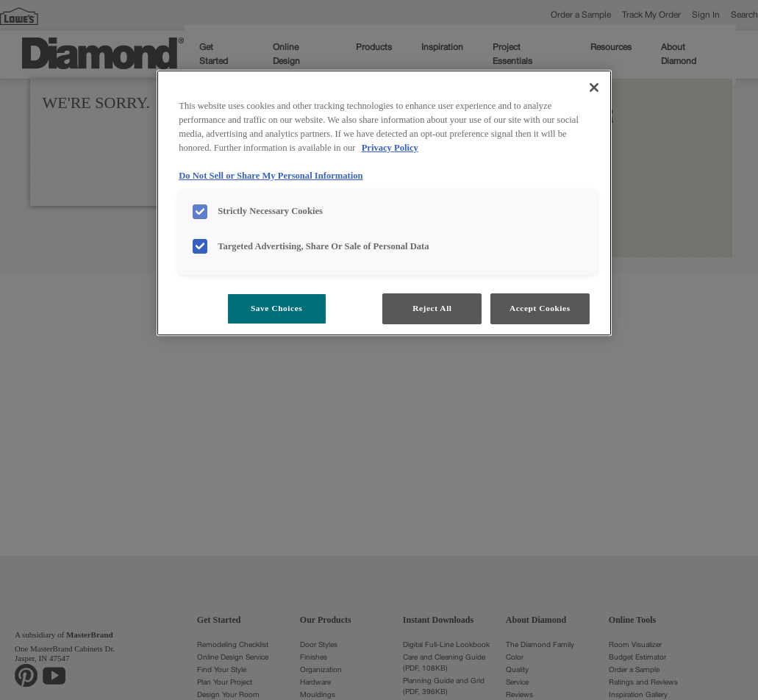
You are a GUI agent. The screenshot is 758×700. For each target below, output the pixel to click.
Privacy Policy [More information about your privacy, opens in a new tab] (390, 148)
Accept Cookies (540, 308)
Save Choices (276, 308)
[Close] (594, 87)
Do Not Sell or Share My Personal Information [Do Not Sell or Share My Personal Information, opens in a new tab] (271, 176)
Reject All (432, 308)
